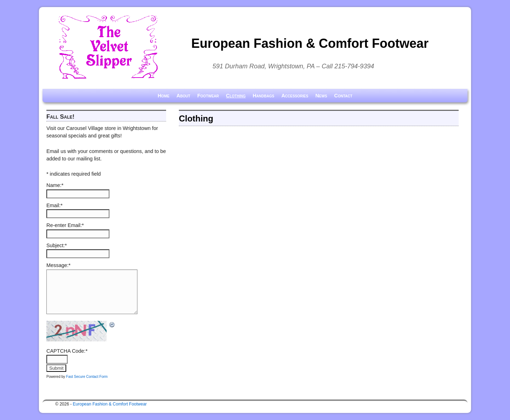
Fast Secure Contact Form (87, 377)
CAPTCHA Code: (67, 351)
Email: (55, 205)
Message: (58, 265)
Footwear (208, 96)
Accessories (295, 96)
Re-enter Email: (65, 225)
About (183, 96)
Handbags (263, 96)
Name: (55, 185)
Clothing (236, 96)
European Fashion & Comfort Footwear (310, 43)
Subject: (57, 245)
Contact (343, 96)
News (321, 96)
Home (163, 96)
